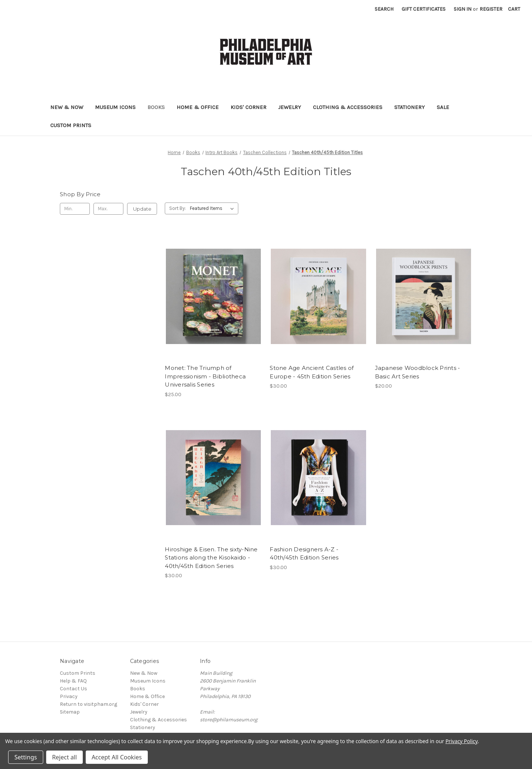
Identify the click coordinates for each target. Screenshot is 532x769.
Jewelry (290, 107)
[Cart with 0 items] (514, 9)
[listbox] (213, 208)
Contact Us (74, 689)
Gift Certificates (424, 9)
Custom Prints (71, 125)
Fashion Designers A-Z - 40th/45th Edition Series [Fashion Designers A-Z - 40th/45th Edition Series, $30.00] (304, 554)
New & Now (67, 107)
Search (384, 9)
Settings (26, 757)
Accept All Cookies (117, 757)
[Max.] (108, 209)
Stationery (410, 107)
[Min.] (75, 209)
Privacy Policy (462, 741)
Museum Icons (115, 107)
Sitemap (70, 712)
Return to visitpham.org (88, 704)
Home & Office (198, 107)
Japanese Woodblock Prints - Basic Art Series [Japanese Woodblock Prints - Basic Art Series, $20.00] (418, 372)
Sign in (463, 9)
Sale (443, 107)
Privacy (69, 696)
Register (491, 9)
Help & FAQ (73, 681)
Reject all (64, 757)
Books (156, 107)
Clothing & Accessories (348, 107)
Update (142, 209)
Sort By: (178, 208)
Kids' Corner (248, 107)
